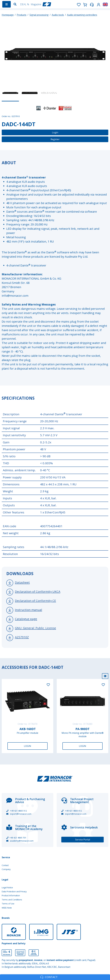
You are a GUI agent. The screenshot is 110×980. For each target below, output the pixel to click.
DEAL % (25, 4)
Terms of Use (8, 904)
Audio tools (58, 15)
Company (6, 869)
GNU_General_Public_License (35, 628)
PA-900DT (82, 729)
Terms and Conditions (12, 900)
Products (22, 15)
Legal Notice (7, 887)
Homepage (8, 15)
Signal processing (39, 15)
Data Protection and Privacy (14, 891)
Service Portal (83, 840)
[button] (99, 4)
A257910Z (22, 637)
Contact (5, 865)
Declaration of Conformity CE (35, 601)
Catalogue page (26, 619)
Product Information (11, 895)
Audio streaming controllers (82, 15)
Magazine (36, 4)
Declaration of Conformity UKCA (38, 591)
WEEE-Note (7, 908)
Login (55, 132)
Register (55, 139)
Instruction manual (29, 610)
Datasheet (22, 582)
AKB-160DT (28, 729)
